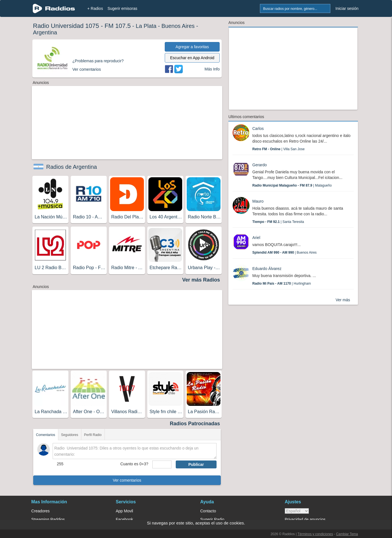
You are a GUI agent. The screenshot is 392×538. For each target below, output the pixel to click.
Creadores (40, 511)
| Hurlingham (282, 284)
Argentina (45, 32)
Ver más (343, 300)
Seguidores (70, 435)
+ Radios (95, 8)
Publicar (196, 464)
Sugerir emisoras (122, 8)
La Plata (146, 26)
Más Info (212, 69)
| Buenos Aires (284, 253)
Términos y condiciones (315, 534)
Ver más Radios (201, 280)
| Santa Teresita (278, 222)
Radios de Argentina (72, 167)
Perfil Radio (93, 435)
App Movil (124, 511)
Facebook (124, 519)
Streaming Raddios (48, 519)
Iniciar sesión (347, 8)
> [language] (297, 511)
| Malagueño (292, 185)
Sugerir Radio (212, 519)
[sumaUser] (162, 464)
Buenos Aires (178, 26)
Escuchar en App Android (192, 58)
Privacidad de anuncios (305, 519)
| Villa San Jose (279, 149)
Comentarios (46, 435)
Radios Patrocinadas (195, 424)
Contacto (208, 511)
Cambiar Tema (347, 534)
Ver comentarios (127, 480)
